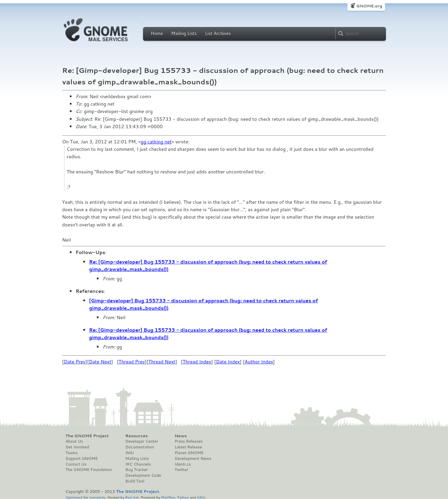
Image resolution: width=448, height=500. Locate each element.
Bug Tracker (137, 470)
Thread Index (197, 362)
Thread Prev (132, 362)
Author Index (259, 362)
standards (97, 497)
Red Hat (132, 497)
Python (183, 497)
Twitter (181, 470)
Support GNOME (82, 459)
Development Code (143, 475)
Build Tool (135, 481)
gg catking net (156, 142)
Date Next (100, 362)
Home (157, 33)
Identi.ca (183, 464)
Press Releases (188, 441)
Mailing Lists (184, 33)
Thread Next (162, 362)
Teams (72, 453)
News (180, 436)
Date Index (228, 362)
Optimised (74, 497)
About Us (74, 441)
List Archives (218, 33)
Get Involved (77, 447)
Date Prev (75, 362)
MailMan (168, 497)
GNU (201, 497)
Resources (137, 436)
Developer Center (142, 441)
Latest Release (188, 447)
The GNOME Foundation (89, 470)
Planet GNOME (189, 453)
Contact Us (76, 464)
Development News (193, 459)
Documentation (140, 447)
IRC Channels (138, 464)
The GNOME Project (87, 436)
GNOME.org (369, 6)
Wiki (130, 453)
